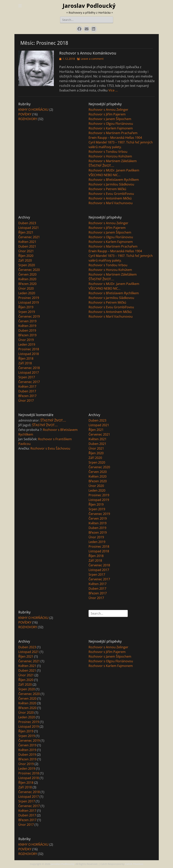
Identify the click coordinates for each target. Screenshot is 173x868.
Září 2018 (25, 363)
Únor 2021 (26, 251)
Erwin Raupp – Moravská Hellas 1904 (115, 138)
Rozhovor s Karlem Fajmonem (111, 128)
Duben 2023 (27, 223)
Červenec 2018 (29, 368)
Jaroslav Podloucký (89, 6)
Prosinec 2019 (29, 298)
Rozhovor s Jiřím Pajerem (107, 114)
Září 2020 (25, 260)
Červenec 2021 (29, 237)
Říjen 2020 (26, 256)
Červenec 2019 (29, 316)
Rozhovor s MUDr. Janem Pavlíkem (114, 170)
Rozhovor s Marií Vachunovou (111, 203)
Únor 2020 (26, 288)
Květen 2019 (27, 326)
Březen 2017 (27, 396)
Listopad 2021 (29, 228)
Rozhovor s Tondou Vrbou (108, 152)
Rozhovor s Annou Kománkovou (88, 53)
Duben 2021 (27, 246)
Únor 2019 (26, 340)
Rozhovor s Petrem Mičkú (107, 189)
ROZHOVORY (28, 119)
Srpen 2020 (27, 265)
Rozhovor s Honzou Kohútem (110, 156)
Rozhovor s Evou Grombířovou (111, 194)
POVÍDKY (25, 114)
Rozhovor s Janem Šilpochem (110, 119)
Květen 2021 (27, 242)
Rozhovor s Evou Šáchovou (50, 448)
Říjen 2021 (26, 232)
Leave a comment (92, 59)
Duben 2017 (27, 391)
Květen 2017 (27, 387)
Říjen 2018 (26, 358)
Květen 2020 (27, 279)
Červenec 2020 (29, 270)
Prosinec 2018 (29, 349)
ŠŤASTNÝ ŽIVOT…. (101, 166)
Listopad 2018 (29, 354)
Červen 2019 (27, 321)
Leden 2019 (27, 344)
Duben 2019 (27, 330)
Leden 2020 (27, 293)
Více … (113, 90)
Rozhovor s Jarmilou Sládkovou (111, 184)
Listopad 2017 (29, 373)
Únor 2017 (26, 401)
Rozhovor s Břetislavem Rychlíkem (114, 180)
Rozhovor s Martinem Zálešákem (113, 161)
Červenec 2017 (29, 382)
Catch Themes (134, 864)
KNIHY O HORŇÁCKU (33, 110)
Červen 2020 (27, 274)
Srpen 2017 (27, 377)
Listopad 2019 (29, 302)
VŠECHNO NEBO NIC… (104, 175)
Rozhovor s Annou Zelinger (108, 110)
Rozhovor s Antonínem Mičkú (110, 198)
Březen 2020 (27, 284)
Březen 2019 (27, 335)
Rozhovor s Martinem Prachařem (113, 133)
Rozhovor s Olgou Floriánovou (111, 124)
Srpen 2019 (27, 312)
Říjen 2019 (26, 307)
